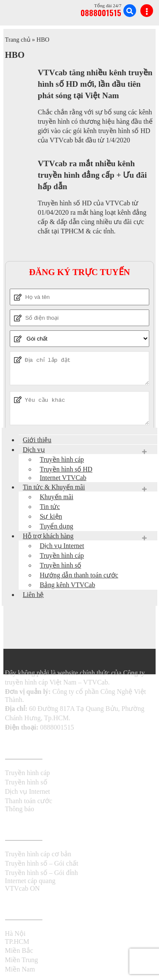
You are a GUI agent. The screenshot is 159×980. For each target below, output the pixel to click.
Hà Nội (15, 933)
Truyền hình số (61, 565)
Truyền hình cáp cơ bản (38, 854)
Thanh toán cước (29, 801)
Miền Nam (20, 969)
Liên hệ (33, 595)
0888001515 (101, 13)
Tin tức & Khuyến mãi (54, 487)
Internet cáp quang (30, 881)
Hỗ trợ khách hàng (48, 536)
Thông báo (20, 809)
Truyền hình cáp (62, 459)
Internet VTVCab (63, 478)
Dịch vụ (34, 450)
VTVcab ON (22, 888)
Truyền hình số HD (66, 469)
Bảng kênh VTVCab (68, 585)
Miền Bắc (19, 950)
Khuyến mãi (57, 497)
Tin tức (50, 507)
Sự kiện (51, 516)
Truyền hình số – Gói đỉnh (42, 873)
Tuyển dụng (57, 526)
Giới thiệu (37, 440)
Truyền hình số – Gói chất (42, 863)
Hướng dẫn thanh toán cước (79, 575)
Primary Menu (147, 11)
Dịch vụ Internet (62, 546)
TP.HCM (17, 942)
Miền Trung (22, 960)
